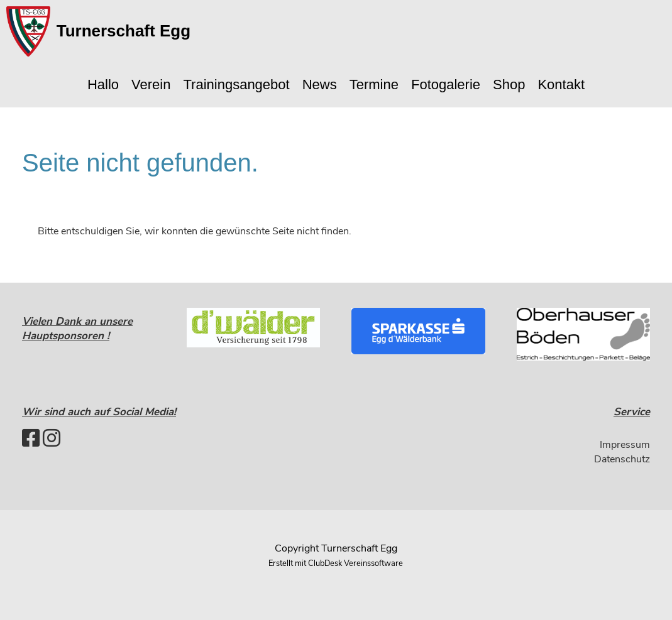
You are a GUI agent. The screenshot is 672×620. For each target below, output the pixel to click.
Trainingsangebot (236, 84)
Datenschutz (622, 459)
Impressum (625, 445)
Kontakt (561, 84)
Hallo (103, 84)
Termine (374, 84)
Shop (509, 84)
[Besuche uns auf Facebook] (31, 439)
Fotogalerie (446, 84)
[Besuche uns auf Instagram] (52, 439)
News (320, 84)
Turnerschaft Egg (124, 31)
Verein (151, 84)
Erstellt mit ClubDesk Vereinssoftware (336, 563)
